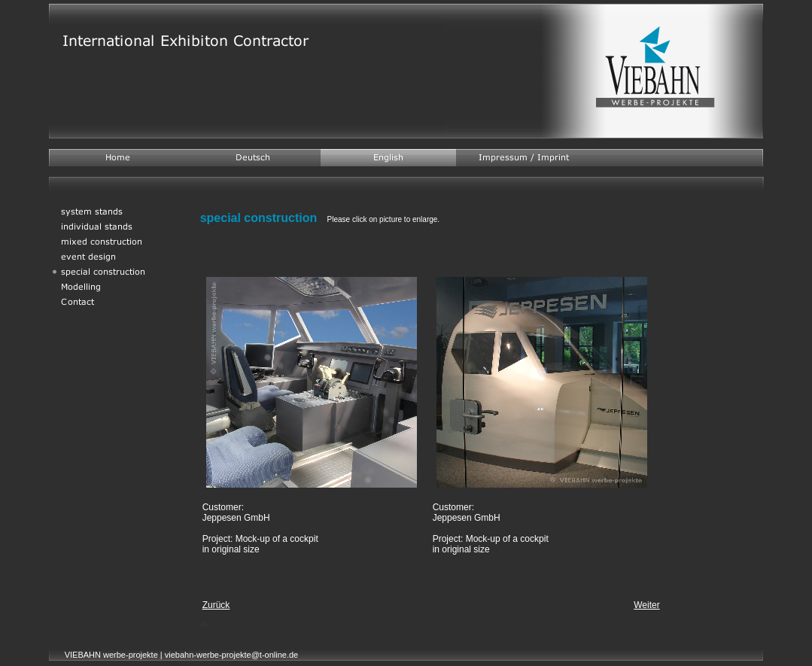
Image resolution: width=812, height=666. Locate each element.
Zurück (216, 605)
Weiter (646, 605)
